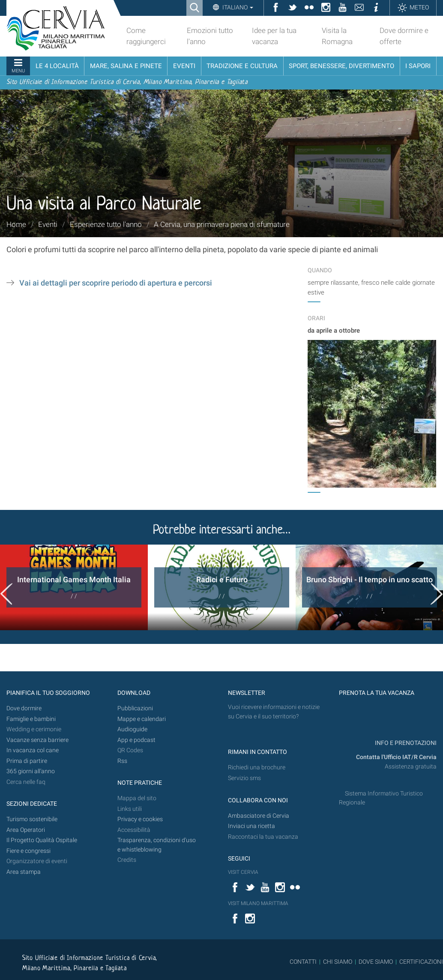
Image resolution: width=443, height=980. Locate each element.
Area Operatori (26, 830)
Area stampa (24, 872)
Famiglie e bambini (31, 719)
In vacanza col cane (33, 750)
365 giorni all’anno (31, 771)
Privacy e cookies (140, 819)
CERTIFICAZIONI (421, 962)
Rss (122, 761)
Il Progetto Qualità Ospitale (42, 840)
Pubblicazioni (135, 708)
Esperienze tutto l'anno (106, 224)
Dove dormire (24, 708)
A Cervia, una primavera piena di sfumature (222, 224)
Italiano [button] (237, 7)
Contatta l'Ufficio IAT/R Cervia (396, 757)
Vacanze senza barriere (37, 740)
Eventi (48, 224)
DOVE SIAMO (375, 962)
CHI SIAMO (338, 962)
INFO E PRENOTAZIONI (405, 743)
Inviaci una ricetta (251, 826)
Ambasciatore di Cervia (259, 816)
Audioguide (132, 729)
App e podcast (136, 740)
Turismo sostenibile (32, 819)
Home (16, 224)
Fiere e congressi (28, 851)
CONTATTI (303, 962)
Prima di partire (27, 761)
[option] (74, 587)
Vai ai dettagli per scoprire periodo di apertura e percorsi (116, 283)
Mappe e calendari (142, 719)
